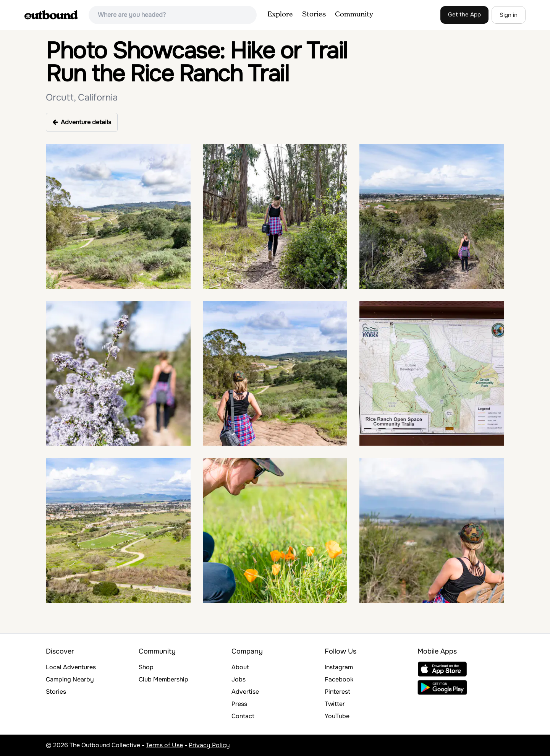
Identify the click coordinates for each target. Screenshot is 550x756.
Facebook (339, 679)
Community (354, 15)
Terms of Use (164, 745)
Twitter (335, 704)
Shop (146, 667)
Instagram (339, 667)
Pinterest (337, 692)
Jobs (239, 679)
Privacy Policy (209, 745)
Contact (243, 716)
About (240, 667)
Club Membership (163, 679)
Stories (314, 15)
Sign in (509, 15)
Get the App (464, 15)
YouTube (337, 716)
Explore (280, 15)
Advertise (245, 692)
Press (239, 704)
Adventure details (82, 122)
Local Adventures (71, 667)
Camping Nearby (70, 679)
